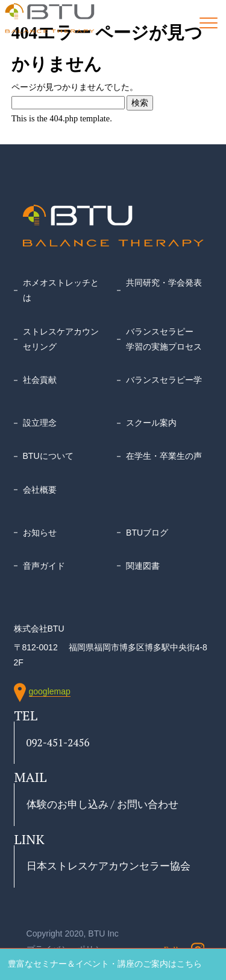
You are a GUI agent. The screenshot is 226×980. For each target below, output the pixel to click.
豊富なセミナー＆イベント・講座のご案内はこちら (105, 964)
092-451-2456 (58, 742)
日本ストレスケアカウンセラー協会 (108, 866)
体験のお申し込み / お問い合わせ (102, 804)
